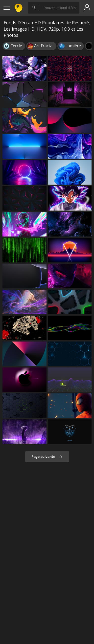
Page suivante (47, 457)
